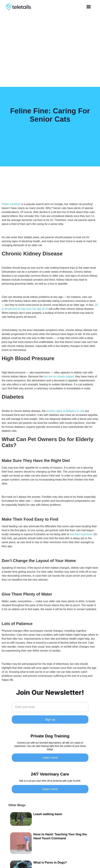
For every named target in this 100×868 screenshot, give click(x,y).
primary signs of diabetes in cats (65, 411)
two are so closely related (59, 376)
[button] (89, 7)
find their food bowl (81, 534)
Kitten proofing (11, 204)
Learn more (50, 758)
